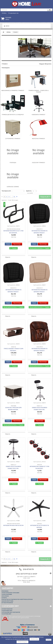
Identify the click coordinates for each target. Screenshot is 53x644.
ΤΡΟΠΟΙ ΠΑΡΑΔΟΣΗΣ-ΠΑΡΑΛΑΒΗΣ (10, 593)
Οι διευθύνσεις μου (7, 611)
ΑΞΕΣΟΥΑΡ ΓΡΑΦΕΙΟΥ (38, 163)
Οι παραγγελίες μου (7, 609)
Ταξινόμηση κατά (6, 191)
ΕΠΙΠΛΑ (9, 32)
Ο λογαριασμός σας (13, 13)
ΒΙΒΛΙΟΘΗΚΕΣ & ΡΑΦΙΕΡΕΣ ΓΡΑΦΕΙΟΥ (13, 90)
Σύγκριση (8, 257)
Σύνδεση (4, 13)
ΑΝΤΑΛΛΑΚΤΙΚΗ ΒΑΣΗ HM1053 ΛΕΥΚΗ (13, 525)
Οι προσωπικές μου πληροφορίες (11, 612)
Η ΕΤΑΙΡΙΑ (4, 598)
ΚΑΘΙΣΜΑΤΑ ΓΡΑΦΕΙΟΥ (39, 115)
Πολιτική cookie (34, 639)
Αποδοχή (49, 640)
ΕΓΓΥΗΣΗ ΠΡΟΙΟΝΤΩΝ (7, 603)
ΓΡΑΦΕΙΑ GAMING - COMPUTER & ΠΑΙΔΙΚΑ (39, 91)
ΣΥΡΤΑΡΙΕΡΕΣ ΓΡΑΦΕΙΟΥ (13, 139)
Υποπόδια (13, 163)
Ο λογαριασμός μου (10, 606)
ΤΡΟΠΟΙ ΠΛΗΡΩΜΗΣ (7, 594)
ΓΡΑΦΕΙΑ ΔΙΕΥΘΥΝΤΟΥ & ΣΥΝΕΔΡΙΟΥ (13, 115)
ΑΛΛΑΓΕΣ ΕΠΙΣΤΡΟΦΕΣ (7, 601)
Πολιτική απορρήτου (22, 642)
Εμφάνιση (29, 191)
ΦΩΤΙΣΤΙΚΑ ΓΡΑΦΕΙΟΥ (38, 139)
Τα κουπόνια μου (6, 614)
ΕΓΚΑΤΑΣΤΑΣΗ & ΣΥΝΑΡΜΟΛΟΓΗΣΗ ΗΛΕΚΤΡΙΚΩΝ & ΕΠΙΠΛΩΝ (17, 599)
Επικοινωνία (5, 591)
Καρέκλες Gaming (13, 187)
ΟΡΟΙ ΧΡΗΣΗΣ (5, 596)
